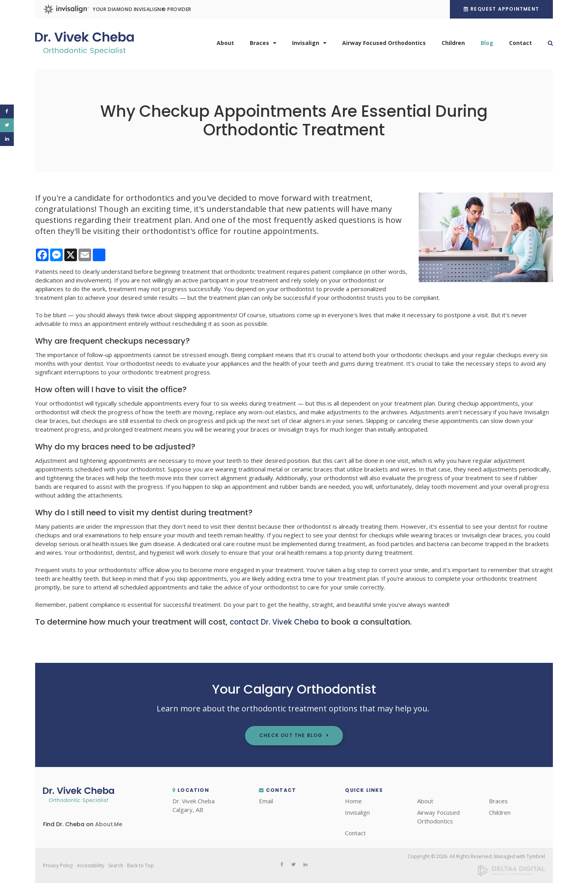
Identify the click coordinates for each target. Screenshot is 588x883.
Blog (487, 44)
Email (266, 801)
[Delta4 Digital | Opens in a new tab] (511, 875)
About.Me (109, 824)
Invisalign (306, 44)
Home (353, 801)
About (225, 44)
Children (453, 44)
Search (546, 45)
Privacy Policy (58, 865)
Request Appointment (505, 9)
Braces (259, 44)
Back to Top (140, 865)
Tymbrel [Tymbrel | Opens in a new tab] (536, 856)
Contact (521, 44)
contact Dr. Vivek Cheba (277, 622)
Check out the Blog (291, 735)
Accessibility (91, 865)
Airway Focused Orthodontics (384, 44)
